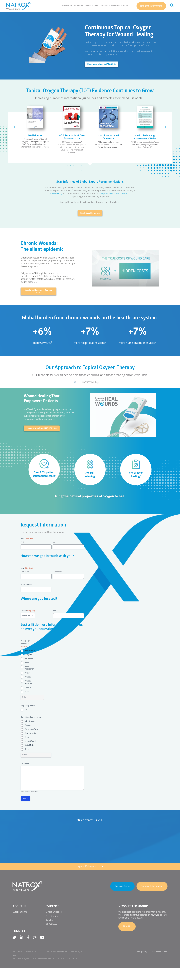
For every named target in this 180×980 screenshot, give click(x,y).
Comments (25, 773)
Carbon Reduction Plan (159, 964)
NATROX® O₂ (56, 194)
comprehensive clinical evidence (115, 194)
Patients (87, 6)
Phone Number (26, 594)
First (22, 552)
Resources (116, 6)
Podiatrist (28, 697)
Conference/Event (32, 739)
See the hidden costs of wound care (38, 292)
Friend (27, 747)
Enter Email (25, 581)
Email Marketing (31, 743)
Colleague (28, 735)
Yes (26, 720)
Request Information (151, 6)
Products (66, 6)
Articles (49, 933)
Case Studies (52, 928)
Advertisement (30, 731)
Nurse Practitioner (29, 677)
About (126, 6)
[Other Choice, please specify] (32, 707)
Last (54, 552)
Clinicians (77, 6)
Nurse (27, 672)
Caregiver (28, 664)
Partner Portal (122, 897)
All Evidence (52, 937)
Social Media (29, 755)
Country (28, 621)
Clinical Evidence (101, 6)
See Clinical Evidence (90, 213)
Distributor (29, 668)
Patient (27, 683)
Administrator (30, 660)
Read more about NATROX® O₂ (101, 65)
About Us (19, 919)
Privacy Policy (142, 964)
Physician (28, 687)
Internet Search (30, 751)
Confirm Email (58, 581)
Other (27, 701)
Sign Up (127, 939)
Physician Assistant (28, 692)
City (55, 621)
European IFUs (20, 924)
